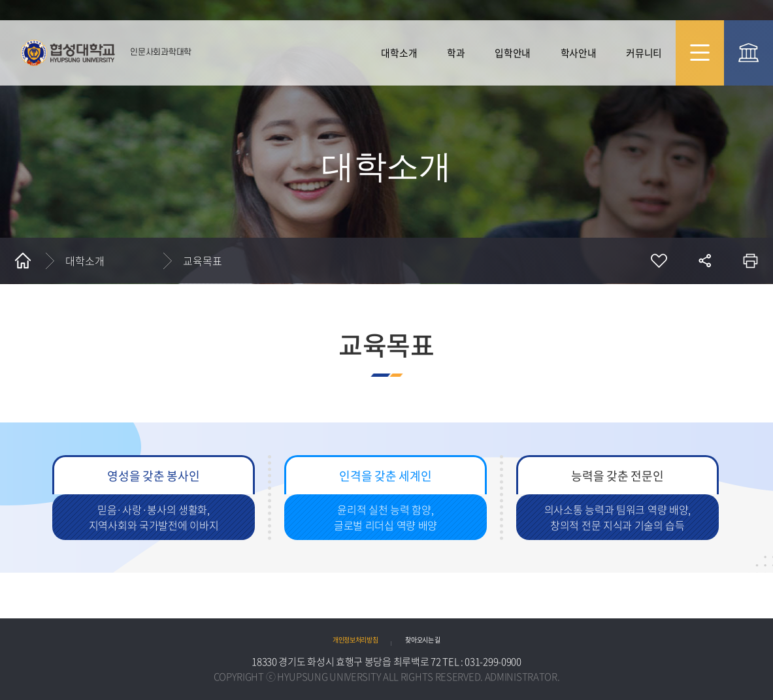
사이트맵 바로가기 (700, 53)
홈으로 (23, 261)
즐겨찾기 (659, 261)
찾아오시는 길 (423, 640)
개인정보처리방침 (355, 640)
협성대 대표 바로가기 (748, 53)
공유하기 (704, 261)
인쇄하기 (750, 261)
